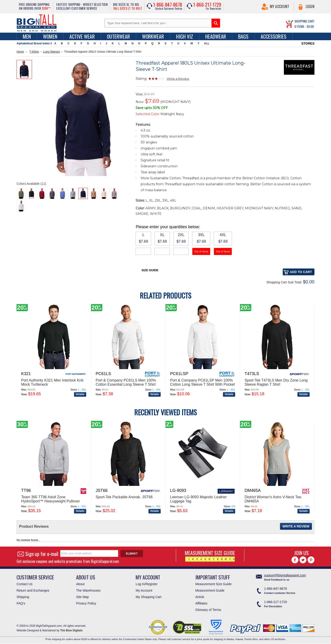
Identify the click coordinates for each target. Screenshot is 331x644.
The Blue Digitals (71, 630)
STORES (308, 43)
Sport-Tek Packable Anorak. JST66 (124, 497)
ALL (207, 43)
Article (200, 597)
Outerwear (118, 36)
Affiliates (201, 603)
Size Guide (150, 270)
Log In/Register (147, 584)
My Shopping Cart (148, 597)
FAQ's (21, 603)
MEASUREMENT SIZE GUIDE (210, 555)
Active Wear (82, 36)
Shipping (23, 597)
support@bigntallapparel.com (285, 575)
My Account (280, 6)
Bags (243, 36)
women (50, 36)
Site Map (82, 597)
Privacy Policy (86, 603)
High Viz (185, 36)
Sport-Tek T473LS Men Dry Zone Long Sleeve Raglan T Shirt (276, 382)
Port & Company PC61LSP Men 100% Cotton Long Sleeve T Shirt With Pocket (202, 382)
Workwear (153, 36)
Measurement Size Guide (214, 584)
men (27, 36)
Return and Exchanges (33, 590)
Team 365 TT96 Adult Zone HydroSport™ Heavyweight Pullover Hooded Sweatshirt (50, 501)
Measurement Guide (210, 590)
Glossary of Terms (208, 610)
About (80, 584)
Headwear (216, 36)
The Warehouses (88, 590)
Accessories (274, 36)
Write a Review (178, 79)
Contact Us (24, 584)
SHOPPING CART (304, 21)
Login (310, 6)
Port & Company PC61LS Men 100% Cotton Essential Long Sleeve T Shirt (126, 382)
